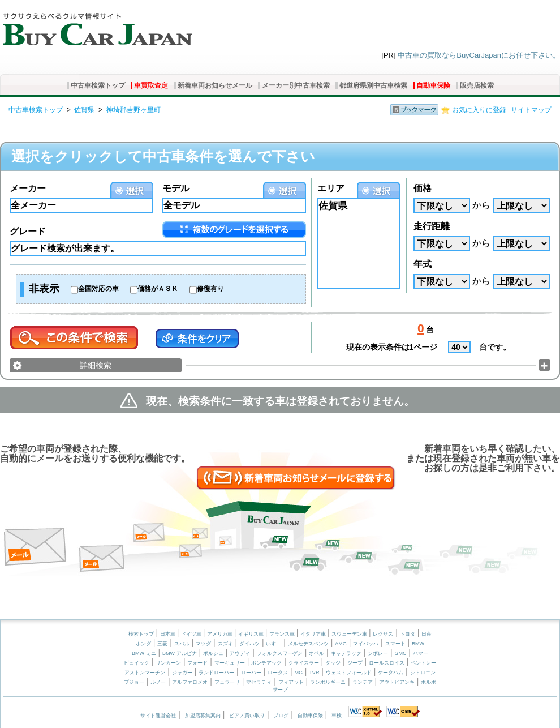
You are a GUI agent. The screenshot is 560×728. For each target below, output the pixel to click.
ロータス (278, 673)
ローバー (251, 673)
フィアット (291, 682)
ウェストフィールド (349, 673)
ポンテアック (266, 663)
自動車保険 (433, 85)
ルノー (158, 682)
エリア (331, 188)
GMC (400, 653)
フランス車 (283, 634)
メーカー (28, 188)
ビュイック (137, 663)
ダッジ (333, 663)
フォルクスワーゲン (280, 653)
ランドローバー (216, 673)
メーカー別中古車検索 (296, 85)
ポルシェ (213, 653)
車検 (337, 716)
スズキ (225, 644)
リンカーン (168, 663)
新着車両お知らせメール (215, 85)
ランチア (363, 682)
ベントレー (423, 663)
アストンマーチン (145, 673)
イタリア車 (314, 634)
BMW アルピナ (180, 653)
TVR (314, 673)
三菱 (162, 644)
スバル (182, 644)
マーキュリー (230, 663)
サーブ (280, 690)
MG (298, 673)
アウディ (240, 653)
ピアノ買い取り (247, 716)
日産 (427, 634)
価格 (423, 188)
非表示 (44, 289)
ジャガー (182, 673)
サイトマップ (531, 110)
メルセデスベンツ (308, 644)
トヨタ (408, 634)
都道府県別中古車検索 (373, 85)
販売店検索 (477, 85)
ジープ (355, 663)
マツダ (203, 644)
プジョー (134, 682)
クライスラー (304, 663)
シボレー (378, 653)
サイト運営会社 (158, 716)
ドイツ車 (192, 634)
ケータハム (391, 673)
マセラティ (259, 682)
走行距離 (432, 226)
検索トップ (141, 634)
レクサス (383, 634)
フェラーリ (227, 682)
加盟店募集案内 (203, 716)
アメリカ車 (221, 634)
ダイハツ (249, 644)
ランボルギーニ (328, 682)
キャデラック (346, 653)
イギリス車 (252, 634)
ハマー (421, 653)
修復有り (210, 289)
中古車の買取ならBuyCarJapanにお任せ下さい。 (479, 55)
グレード (28, 231)
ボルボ (428, 682)
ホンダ (143, 644)
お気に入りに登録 (479, 110)
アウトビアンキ (397, 682)
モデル (176, 188)
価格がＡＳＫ (158, 289)
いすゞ (273, 644)
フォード (197, 663)
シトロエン (423, 673)
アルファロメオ (190, 682)
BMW (418, 644)
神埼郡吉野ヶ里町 (133, 110)
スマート (395, 644)
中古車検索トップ (98, 85)
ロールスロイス (387, 663)
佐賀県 (84, 110)
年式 (423, 264)
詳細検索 (96, 365)
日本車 (169, 634)
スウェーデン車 (350, 634)
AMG (341, 644)
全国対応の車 (98, 289)
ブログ (281, 716)
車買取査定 (151, 85)
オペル (316, 653)
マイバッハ (366, 644)
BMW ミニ (144, 653)
